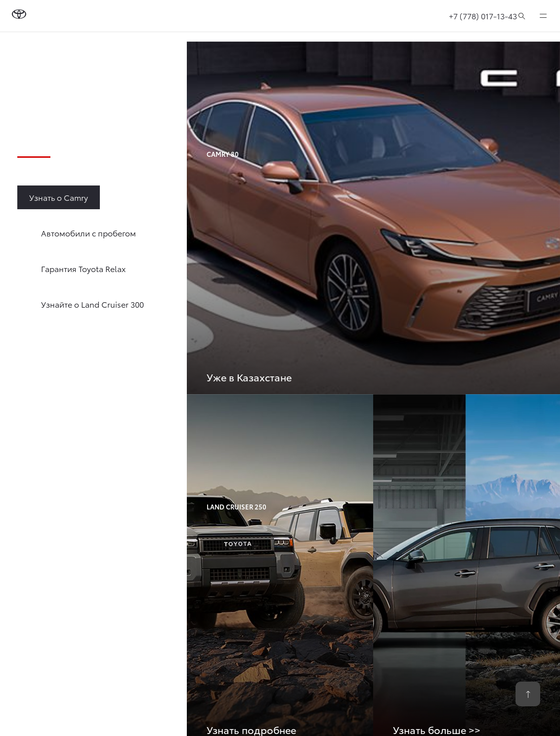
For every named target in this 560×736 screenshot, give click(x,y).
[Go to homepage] (19, 16)
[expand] (543, 16)
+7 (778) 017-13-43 (483, 16)
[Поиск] (522, 16)
